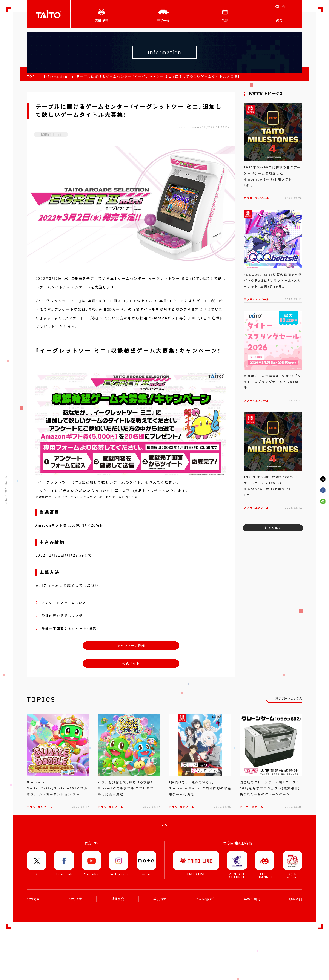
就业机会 (118, 899)
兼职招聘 (160, 899)
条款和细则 (252, 899)
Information (56, 77)
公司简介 (279, 7)
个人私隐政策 (205, 899)
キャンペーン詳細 (131, 645)
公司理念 (75, 899)
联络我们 (296, 899)
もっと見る (273, 528)
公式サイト (131, 663)
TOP (31, 77)
